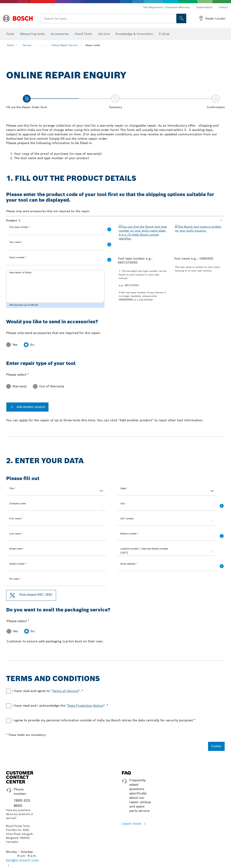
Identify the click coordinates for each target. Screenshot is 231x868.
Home (10, 45)
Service (27, 45)
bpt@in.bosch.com (22, 860)
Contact (223, 7)
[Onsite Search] (181, 18)
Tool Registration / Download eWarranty (166, 7)
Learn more (132, 823)
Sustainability (204, 7)
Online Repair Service (65, 45)
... (42, 45)
